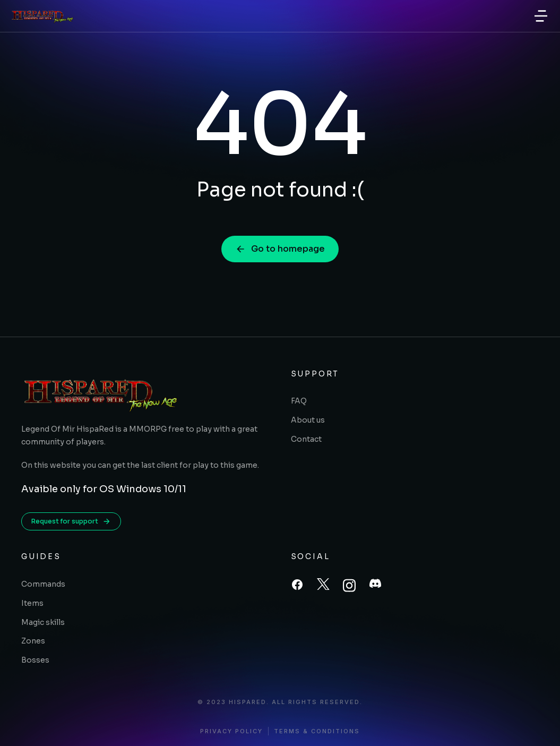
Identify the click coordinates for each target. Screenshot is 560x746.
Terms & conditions (317, 731)
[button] (541, 16)
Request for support (71, 521)
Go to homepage (280, 249)
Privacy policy (231, 731)
